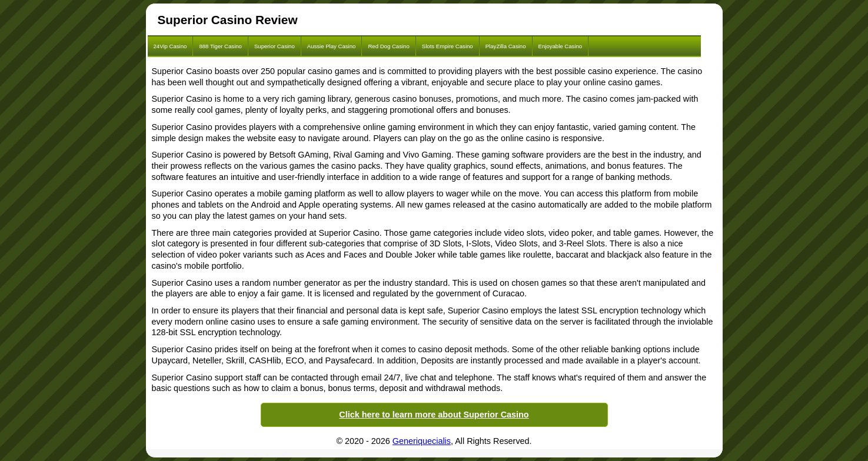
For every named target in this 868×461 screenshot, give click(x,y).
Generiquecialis (422, 441)
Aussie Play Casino (332, 46)
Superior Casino (275, 46)
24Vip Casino (170, 46)
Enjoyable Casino (561, 46)
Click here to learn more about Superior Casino (434, 415)
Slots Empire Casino (448, 46)
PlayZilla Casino (506, 46)
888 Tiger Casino (220, 46)
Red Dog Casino (388, 46)
